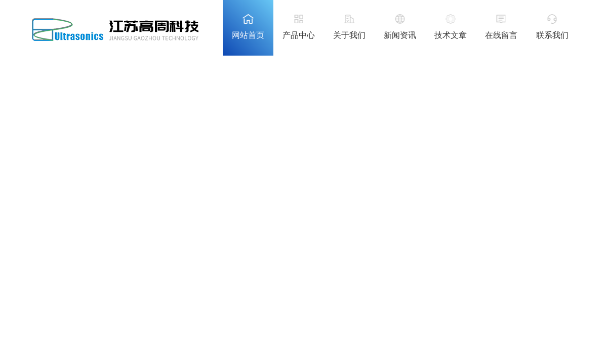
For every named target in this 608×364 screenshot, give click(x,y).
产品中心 (299, 35)
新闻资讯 (400, 35)
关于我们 (349, 35)
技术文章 (451, 35)
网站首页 (248, 35)
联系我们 (552, 35)
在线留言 (501, 35)
